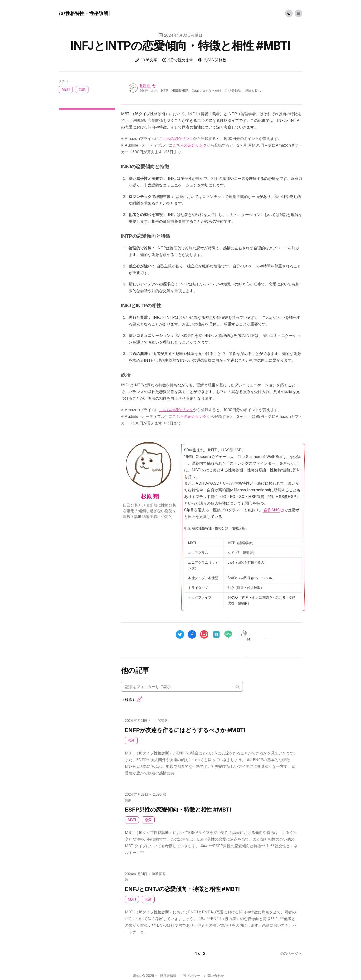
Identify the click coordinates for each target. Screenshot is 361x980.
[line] (230, 634)
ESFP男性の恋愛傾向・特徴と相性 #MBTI (178, 810)
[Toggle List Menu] (298, 13)
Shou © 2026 (144, 976)
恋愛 (131, 740)
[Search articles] (182, 687)
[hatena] (216, 634)
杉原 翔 (145, 85)
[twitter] (180, 634)
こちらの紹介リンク (176, 138)
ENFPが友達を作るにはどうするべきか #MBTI (185, 730)
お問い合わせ (214, 976)
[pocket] (204, 634)
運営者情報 (168, 976)
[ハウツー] (84, 13)
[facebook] (192, 634)
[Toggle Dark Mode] (289, 13)
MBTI (132, 820)
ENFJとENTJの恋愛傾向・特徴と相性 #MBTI (182, 889)
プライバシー (190, 976)
